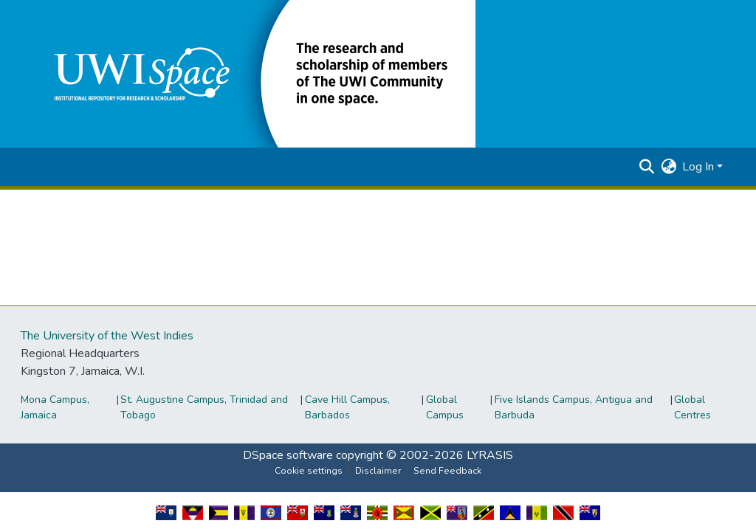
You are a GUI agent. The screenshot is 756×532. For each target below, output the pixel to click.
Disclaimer (378, 471)
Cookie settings (309, 471)
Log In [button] (700, 167)
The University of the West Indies (107, 336)
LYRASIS (490, 455)
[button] (254, 73)
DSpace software (288, 455)
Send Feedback (447, 471)
